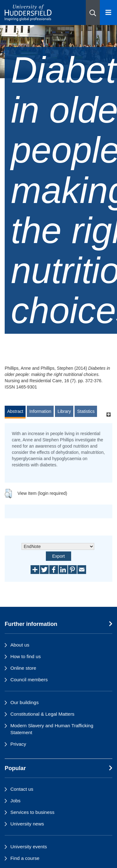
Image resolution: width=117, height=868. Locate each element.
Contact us (22, 789)
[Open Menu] (108, 13)
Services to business (32, 812)
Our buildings (24, 702)
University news (27, 824)
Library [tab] (64, 411)
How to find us (26, 656)
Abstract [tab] (15, 411)
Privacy (18, 744)
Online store (23, 668)
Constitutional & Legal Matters (42, 714)
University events (29, 847)
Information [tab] (40, 411)
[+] (108, 414)
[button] (93, 13)
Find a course (25, 858)
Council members (29, 680)
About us (20, 645)
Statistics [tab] (86, 411)
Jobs (15, 801)
